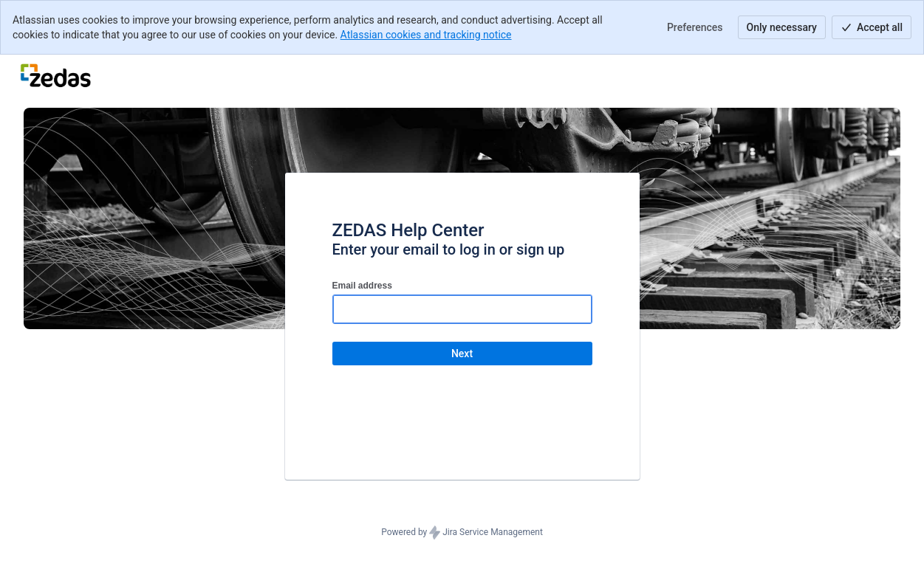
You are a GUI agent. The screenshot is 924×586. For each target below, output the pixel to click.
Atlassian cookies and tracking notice (426, 35)
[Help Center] (55, 75)
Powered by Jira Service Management (462, 533)
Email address (362, 286)
